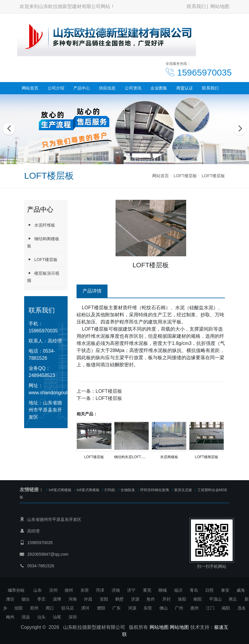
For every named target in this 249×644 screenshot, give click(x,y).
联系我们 (196, 6)
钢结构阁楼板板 (43, 242)
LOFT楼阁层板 (207, 457)
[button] (118, 158)
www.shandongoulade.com (57, 393)
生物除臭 (128, 490)
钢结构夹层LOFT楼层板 (133, 457)
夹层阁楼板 (169, 457)
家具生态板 (183, 490)
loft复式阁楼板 (60, 490)
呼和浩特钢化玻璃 (155, 490)
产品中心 (82, 88)
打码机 (110, 490)
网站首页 (30, 88)
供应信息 (107, 88)
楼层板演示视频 (43, 277)
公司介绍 (56, 88)
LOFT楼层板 (185, 176)
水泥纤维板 (41, 225)
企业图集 (159, 88)
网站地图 (220, 6)
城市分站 (16, 590)
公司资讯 (133, 88)
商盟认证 (185, 88)
